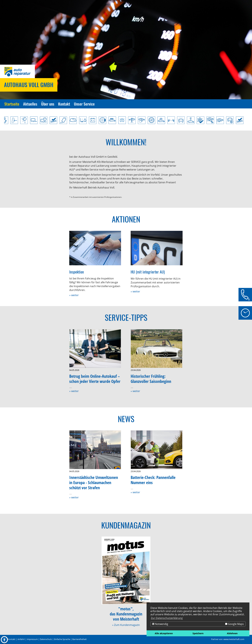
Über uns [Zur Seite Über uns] (48, 104)
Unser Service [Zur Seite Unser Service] (84, 104)
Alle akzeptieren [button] (164, 633)
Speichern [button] (198, 633)
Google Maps (234, 624)
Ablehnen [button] (232, 633)
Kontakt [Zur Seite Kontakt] (64, 104)
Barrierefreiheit (79, 639)
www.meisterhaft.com (234, 639)
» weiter (74, 295)
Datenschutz (46, 639)
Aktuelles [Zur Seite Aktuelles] (30, 104)
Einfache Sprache (62, 639)
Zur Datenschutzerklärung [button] (167, 618)
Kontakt (12, 639)
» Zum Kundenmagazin (126, 625)
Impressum (32, 639)
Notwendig (160, 624)
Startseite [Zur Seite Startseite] (12, 104)
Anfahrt (21, 639)
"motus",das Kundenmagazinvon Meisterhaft (126, 614)
